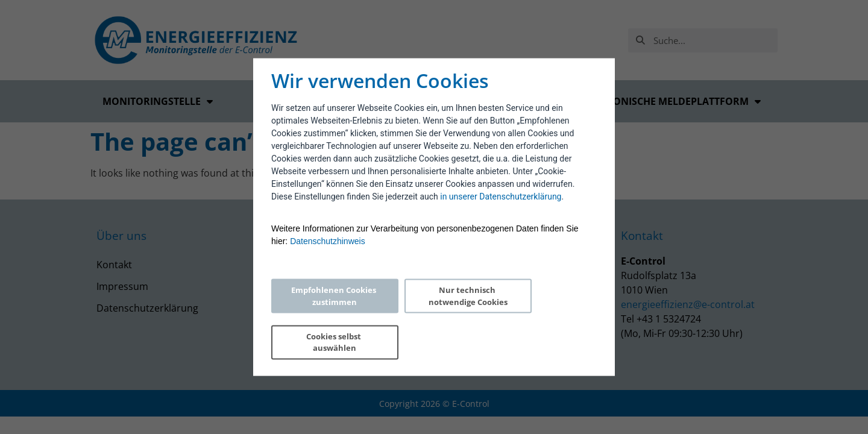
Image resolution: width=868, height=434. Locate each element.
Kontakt (114, 265)
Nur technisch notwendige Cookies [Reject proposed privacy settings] (431, 319)
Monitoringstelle (158, 101)
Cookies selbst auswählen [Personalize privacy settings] (541, 319)
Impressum (122, 286)
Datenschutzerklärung (147, 308)
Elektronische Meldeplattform (669, 101)
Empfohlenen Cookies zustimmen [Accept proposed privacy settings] (323, 319)
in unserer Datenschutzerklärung (501, 219)
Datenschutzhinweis (328, 264)
